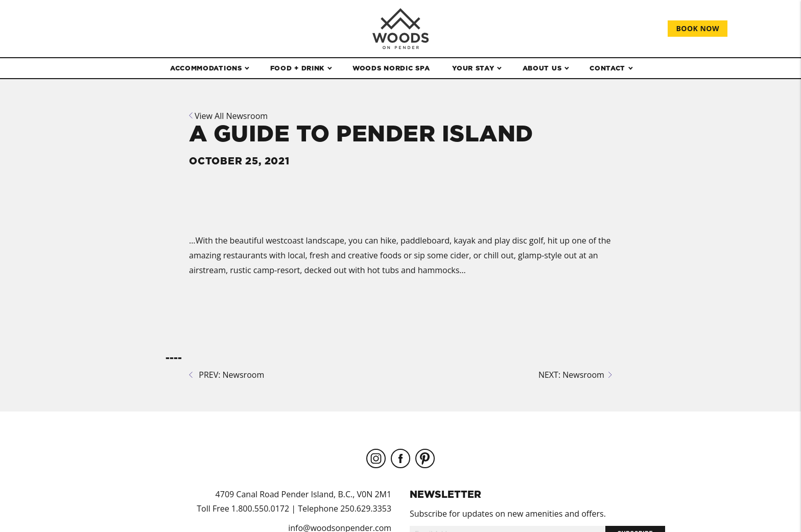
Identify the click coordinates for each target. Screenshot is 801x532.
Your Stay (473, 68)
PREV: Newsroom (227, 375)
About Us (542, 68)
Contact (607, 68)
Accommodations (206, 68)
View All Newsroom (228, 116)
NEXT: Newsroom (575, 375)
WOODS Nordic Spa (391, 68)
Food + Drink (297, 68)
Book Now (698, 28)
